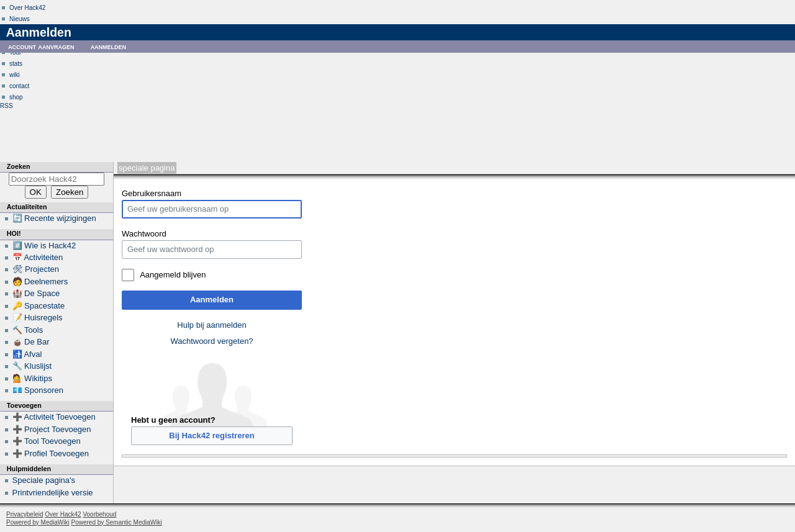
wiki (15, 75)
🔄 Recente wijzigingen (54, 218)
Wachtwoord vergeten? (211, 341)
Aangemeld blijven (173, 275)
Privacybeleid (25, 514)
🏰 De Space (36, 293)
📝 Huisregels (38, 318)
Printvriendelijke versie (53, 493)
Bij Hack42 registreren (211, 435)
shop (16, 97)
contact (19, 86)
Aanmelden (212, 300)
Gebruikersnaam (152, 193)
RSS (7, 106)
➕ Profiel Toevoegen (51, 453)
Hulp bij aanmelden (211, 325)
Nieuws (20, 19)
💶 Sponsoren (38, 390)
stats (16, 64)
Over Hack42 (27, 8)
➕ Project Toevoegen (52, 429)
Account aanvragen (41, 46)
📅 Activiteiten (38, 257)
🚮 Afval (27, 354)
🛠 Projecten (36, 269)
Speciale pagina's (44, 480)
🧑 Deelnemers (40, 282)
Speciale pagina (147, 168)
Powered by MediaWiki (38, 522)
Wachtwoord (144, 234)
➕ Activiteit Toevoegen (54, 417)
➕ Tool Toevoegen (47, 441)
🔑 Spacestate (39, 306)
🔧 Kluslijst (32, 366)
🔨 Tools (28, 330)
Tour (15, 52)
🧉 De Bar (31, 342)
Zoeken (19, 166)
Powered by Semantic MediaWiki (117, 522)
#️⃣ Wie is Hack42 (44, 246)
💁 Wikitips (32, 378)
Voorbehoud (99, 514)
